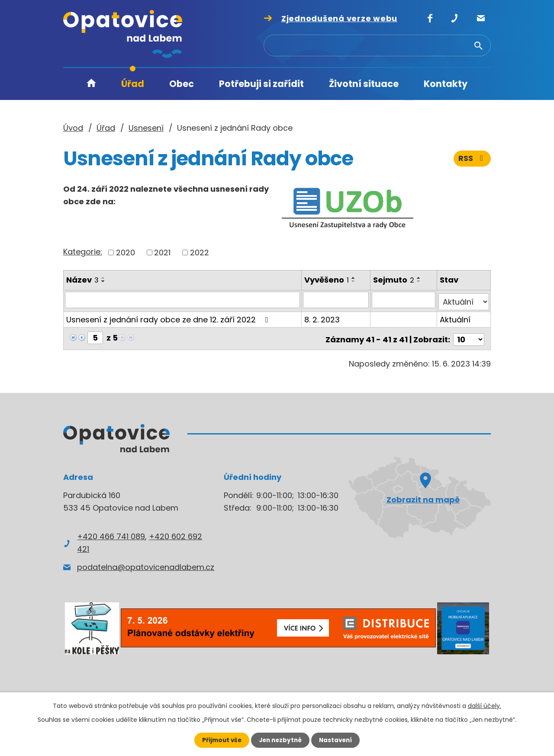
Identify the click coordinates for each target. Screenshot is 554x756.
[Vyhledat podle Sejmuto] (404, 300)
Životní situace (364, 84)
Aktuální (456, 317)
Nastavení (338, 740)
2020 (126, 253)
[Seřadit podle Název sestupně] (103, 281)
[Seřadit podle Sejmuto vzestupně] (419, 278)
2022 (200, 253)
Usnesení (146, 128)
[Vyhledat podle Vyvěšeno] (336, 300)
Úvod (91, 84)
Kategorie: (83, 252)
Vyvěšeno (327, 280)
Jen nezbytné (280, 740)
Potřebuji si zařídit (261, 84)
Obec (182, 84)
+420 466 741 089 (111, 532)
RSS (472, 159)
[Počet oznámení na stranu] (469, 336)
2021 (162, 253)
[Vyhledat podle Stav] (464, 300)
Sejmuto (394, 280)
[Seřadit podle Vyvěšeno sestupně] (354, 281)
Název (82, 280)
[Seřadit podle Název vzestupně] (103, 278)
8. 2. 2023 (322, 317)
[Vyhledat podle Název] (183, 300)
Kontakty (446, 84)
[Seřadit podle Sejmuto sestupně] (419, 281)
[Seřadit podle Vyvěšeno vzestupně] (354, 278)
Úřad (133, 84)
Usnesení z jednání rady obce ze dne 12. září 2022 (169, 317)
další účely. (485, 705)
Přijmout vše (220, 740)
